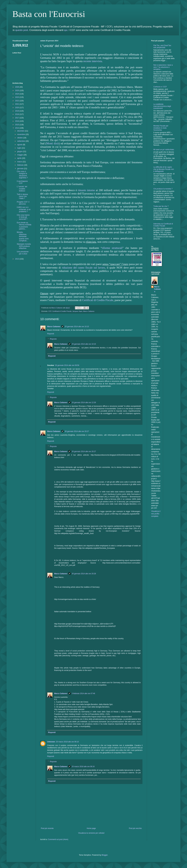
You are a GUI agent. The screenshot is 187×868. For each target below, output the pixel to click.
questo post (22, 30)
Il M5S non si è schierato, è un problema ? (24, 209)
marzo (20, 162)
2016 (17, 121)
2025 (17, 91)
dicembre (21, 131)
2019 (17, 111)
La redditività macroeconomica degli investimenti (162, 106)
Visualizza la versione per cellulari (91, 833)
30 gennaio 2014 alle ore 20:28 (84, 574)
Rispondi (51, 334)
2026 (17, 87)
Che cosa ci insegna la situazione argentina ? (22, 175)
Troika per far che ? (161, 206)
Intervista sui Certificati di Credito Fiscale (163, 225)
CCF (50, 311)
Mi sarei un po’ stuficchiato (164, 150)
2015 (17, 125)
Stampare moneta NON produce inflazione (24, 246)
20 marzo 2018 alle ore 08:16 (83, 767)
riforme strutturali (112, 248)
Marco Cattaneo (89, 311)
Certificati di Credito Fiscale (98, 300)
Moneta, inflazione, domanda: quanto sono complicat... (23, 236)
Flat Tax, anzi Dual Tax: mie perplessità (162, 47)
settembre (21, 141)
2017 (17, 118)
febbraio (21, 165)
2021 (17, 104)
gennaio (21, 169)
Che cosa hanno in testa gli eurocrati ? (23, 217)
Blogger (105, 855)
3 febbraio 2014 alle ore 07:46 (83, 693)
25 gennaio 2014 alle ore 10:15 (77, 327)
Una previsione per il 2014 (23, 253)
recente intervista (93, 61)
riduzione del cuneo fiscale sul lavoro (83, 268)
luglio (20, 148)
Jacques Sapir (77, 311)
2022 (17, 101)
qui (66, 30)
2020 (17, 108)
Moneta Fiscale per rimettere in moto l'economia (161, 128)
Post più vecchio (135, 828)
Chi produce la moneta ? (163, 189)
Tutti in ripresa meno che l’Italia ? (22, 196)
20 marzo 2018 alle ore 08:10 (67, 742)
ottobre (20, 138)
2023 (17, 97)
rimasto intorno (86, 190)
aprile (20, 158)
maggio (20, 155)
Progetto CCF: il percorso (23, 203)
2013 (17, 259)
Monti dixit (52, 143)
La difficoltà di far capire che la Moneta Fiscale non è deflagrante (164, 169)
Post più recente (47, 828)
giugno (20, 151)
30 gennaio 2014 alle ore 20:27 (77, 431)
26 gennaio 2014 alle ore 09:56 (67, 365)
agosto (20, 145)
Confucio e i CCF (160, 87)
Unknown (51, 742)
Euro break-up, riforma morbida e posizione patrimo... (24, 226)
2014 (17, 128)
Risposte (53, 339)
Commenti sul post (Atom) (58, 839)
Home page (91, 828)
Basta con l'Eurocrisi (49, 14)
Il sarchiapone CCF (22, 182)
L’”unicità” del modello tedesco (22, 189)
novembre (21, 134)
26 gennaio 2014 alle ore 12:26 (84, 403)
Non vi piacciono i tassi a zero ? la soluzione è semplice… (163, 67)
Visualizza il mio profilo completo (156, 514)
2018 (17, 114)
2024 (17, 94)
